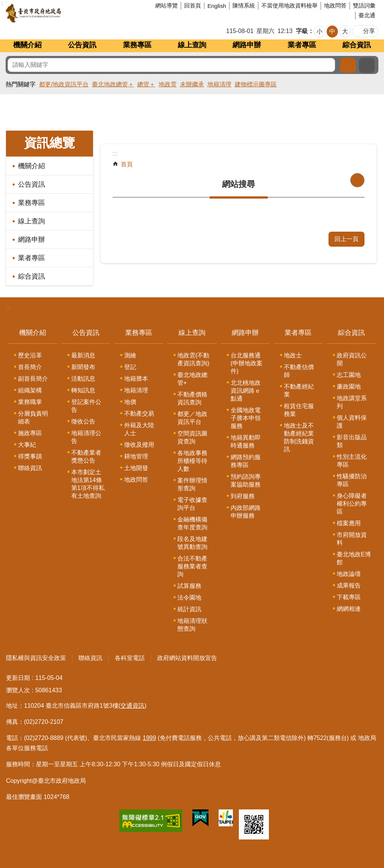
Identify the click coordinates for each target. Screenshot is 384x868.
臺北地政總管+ (192, 379)
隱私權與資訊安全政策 (36, 658)
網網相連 (349, 609)
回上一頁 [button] (346, 239)
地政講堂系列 (352, 402)
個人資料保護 (352, 422)
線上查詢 (192, 45)
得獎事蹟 (30, 456)
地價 (130, 402)
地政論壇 (349, 574)
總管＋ (146, 84)
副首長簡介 (33, 379)
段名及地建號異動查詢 (192, 543)
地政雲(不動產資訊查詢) (193, 359)
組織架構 (30, 390)
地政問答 (335, 5)
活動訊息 (83, 379)
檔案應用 (349, 523)
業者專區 (302, 45)
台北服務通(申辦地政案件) (247, 363)
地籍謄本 (136, 379)
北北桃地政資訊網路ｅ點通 (246, 391)
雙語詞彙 (364, 5)
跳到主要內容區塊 (4, 4)
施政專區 (30, 433)
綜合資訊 (357, 45)
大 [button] (345, 31)
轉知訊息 (83, 390)
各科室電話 (130, 658)
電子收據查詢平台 (192, 504)
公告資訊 (82, 45)
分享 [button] (369, 31)
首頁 (127, 164)
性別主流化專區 (352, 461)
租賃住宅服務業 (299, 410)
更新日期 (18, 678)
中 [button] (332, 31)
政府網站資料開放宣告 (187, 658)
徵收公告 (83, 421)
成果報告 (349, 585)
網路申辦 (247, 45)
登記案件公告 (86, 406)
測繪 (130, 355)
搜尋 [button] (348, 65)
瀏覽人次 (18, 690)
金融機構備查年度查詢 (192, 523)
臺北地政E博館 (354, 558)
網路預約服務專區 (246, 461)
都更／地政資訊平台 (192, 418)
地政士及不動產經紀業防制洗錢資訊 (299, 437)
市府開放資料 (352, 539)
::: (8, 308)
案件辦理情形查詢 (192, 484)
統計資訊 (189, 609)
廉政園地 (349, 387)
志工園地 (349, 375)
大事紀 (27, 445)
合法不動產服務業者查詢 (192, 566)
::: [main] (115, 153)
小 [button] (319, 31)
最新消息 (83, 355)
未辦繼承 (192, 84)
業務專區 (137, 45)
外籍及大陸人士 (139, 429)
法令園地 (189, 598)
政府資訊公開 (352, 359)
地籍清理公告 (86, 437)
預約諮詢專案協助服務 (246, 481)
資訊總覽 (49, 143)
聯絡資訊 (30, 468)
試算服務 (189, 586)
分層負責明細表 (33, 417)
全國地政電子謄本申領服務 (246, 418)
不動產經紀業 (299, 390)
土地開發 (136, 468)
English (217, 6)
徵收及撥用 (139, 445)
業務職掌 (30, 402)
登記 (130, 367)
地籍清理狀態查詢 (192, 625)
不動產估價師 (299, 371)
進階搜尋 (367, 65)
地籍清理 (219, 84)
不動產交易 (139, 414)
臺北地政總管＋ (113, 84)
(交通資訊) (133, 706)
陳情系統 (244, 5)
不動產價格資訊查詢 (192, 398)
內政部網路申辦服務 (246, 512)
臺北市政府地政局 (62, 13)
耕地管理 (136, 456)
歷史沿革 (30, 355)
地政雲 (168, 84)
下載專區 (349, 597)
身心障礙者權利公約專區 (352, 504)
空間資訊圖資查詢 (192, 437)
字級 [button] (302, 31)
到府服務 (243, 496)
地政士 (293, 355)
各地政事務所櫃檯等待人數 (192, 461)
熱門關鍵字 (21, 84)
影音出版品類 (352, 441)
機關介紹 (27, 45)
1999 (150, 738)
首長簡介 (30, 367)
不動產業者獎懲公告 (86, 457)
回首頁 (193, 5)
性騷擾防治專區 (352, 480)
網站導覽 (166, 5)
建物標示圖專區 (256, 84)
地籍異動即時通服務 (246, 442)
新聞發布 (83, 367)
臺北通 (367, 15)
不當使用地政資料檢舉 (289, 5)
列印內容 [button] (357, 180)
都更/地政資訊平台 (64, 84)
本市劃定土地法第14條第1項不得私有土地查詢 (88, 484)
